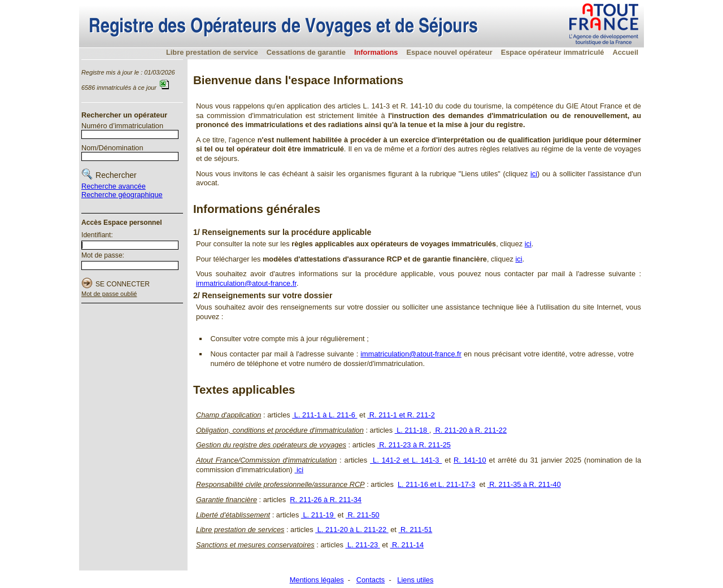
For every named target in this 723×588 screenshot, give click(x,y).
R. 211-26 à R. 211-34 (326, 500)
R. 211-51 (415, 530)
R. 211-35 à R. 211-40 (524, 484)
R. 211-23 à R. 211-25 (414, 445)
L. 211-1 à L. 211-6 (325, 415)
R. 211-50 (363, 515)
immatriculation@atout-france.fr (246, 283)
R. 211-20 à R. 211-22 (470, 430)
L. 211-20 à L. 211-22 (352, 530)
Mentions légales (317, 580)
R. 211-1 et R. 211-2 (401, 415)
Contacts (371, 580)
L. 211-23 (363, 545)
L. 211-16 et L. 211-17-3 (436, 484)
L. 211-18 (412, 430)
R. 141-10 (470, 460)
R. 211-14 (407, 545)
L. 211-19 (318, 515)
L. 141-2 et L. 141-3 (406, 460)
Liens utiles (415, 580)
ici (534, 174)
